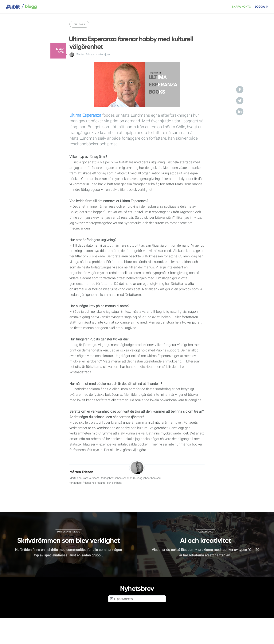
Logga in (262, 7)
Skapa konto (242, 7)
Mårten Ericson (86, 55)
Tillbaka (79, 24)
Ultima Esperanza (85, 115)
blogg (29, 7)
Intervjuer (104, 55)
